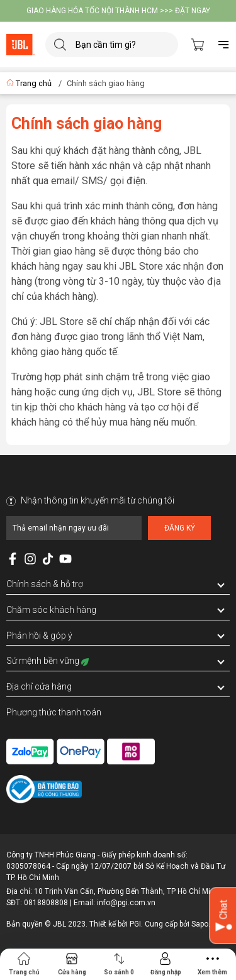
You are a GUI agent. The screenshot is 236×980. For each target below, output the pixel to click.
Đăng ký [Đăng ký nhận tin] (180, 528)
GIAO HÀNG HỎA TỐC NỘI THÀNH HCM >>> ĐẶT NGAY (118, 11)
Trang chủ (30, 83)
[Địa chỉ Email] (74, 528)
